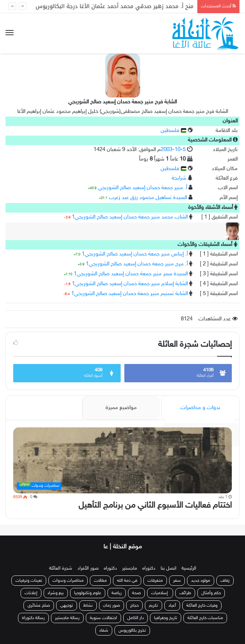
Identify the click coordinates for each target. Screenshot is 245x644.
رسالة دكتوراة (33, 618)
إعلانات (31, 593)
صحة (136, 593)
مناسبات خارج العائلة (205, 618)
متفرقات (155, 581)
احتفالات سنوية (103, 618)
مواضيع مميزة (121, 408)
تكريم (153, 606)
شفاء (104, 630)
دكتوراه (149, 568)
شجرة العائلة (61, 568)
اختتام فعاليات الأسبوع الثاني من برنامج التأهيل (155, 506)
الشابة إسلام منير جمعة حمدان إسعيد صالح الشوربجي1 (130, 284)
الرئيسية (189, 568)
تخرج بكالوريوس (132, 630)
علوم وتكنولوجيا (88, 593)
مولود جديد (201, 581)
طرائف (185, 593)
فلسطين (173, 131)
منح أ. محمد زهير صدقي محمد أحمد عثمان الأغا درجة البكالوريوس (115, 6)
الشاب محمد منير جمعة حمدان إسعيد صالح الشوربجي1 (130, 217)
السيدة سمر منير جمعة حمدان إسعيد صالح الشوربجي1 (131, 274)
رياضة (117, 593)
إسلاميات (160, 593)
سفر (177, 581)
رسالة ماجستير (67, 618)
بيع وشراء (56, 593)
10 (178, 150)
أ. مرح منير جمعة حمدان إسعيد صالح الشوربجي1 (137, 264)
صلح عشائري (39, 606)
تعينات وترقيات (29, 581)
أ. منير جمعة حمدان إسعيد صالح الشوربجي (142, 188)
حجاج (134, 606)
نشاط (88, 606)
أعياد (172, 606)
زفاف (225, 581)
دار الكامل (136, 618)
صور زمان (111, 606)
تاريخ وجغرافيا (166, 618)
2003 (167, 150)
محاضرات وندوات (68, 581)
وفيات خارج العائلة (202, 606)
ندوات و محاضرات (200, 408)
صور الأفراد (88, 568)
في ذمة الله (127, 581)
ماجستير (130, 568)
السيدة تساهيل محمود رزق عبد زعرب (148, 198)
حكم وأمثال (211, 593)
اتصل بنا (169, 568)
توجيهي (67, 606)
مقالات (100, 581)
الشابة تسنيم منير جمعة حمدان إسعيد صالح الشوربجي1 (129, 294)
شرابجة (179, 178)
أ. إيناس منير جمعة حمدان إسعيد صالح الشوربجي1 (135, 254)
